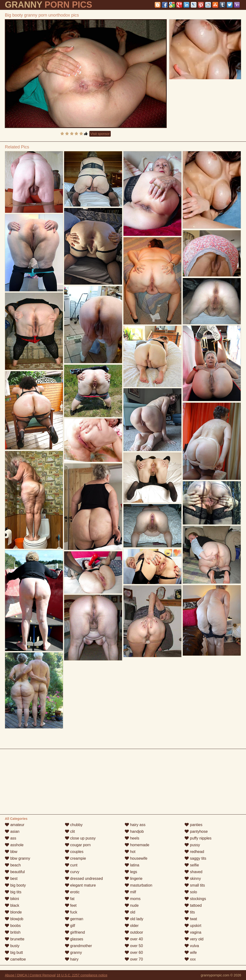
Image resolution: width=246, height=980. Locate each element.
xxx (190, 959)
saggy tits (195, 858)
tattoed (193, 905)
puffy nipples (198, 838)
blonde (13, 912)
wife (191, 953)
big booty (15, 885)
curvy (72, 872)
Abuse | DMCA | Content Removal (30, 975)
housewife (136, 858)
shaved (193, 872)
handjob (134, 831)
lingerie (134, 879)
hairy (72, 959)
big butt (14, 953)
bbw (11, 852)
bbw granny (17, 858)
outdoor (134, 932)
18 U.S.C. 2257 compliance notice (82, 975)
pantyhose (196, 831)
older (132, 926)
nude (132, 905)
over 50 (134, 946)
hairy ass (135, 825)
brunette (15, 939)
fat (70, 899)
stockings (195, 899)
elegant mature (80, 885)
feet (71, 905)
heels (132, 838)
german (74, 919)
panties (193, 825)
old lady (134, 919)
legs (131, 872)
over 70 (134, 959)
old (130, 912)
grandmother (78, 946)
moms (133, 899)
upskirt (193, 926)
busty (12, 946)
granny (73, 953)
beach (13, 865)
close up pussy (80, 838)
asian (12, 831)
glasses (74, 939)
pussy (192, 845)
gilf (70, 926)
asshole (14, 845)
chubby (74, 825)
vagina (193, 932)
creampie (75, 858)
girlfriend (75, 932)
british (13, 932)
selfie (192, 865)
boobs (13, 926)
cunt (71, 865)
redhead (194, 852)
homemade (137, 845)
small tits (195, 885)
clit (70, 831)
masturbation (138, 885)
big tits (13, 892)
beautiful (15, 872)
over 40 (134, 939)
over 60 (134, 953)
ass (10, 838)
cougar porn (78, 845)
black (12, 905)
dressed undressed (84, 879)
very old (194, 939)
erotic (72, 892)
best (11, 879)
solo (191, 892)
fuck (71, 912)
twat (191, 919)
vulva (192, 946)
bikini (12, 899)
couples (74, 852)
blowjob (14, 919)
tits (190, 912)
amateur (15, 825)
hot (130, 852)
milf (130, 892)
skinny (193, 879)
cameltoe (15, 959)
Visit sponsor (100, 134)
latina (132, 865)
